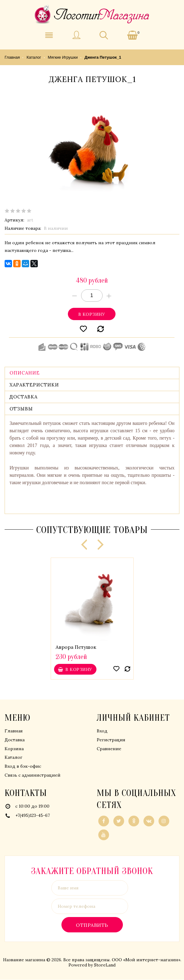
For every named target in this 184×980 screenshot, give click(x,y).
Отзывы (21, 409)
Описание (25, 373)
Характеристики (34, 385)
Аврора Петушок (76, 647)
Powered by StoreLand (92, 965)
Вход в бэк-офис (23, 766)
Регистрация (111, 740)
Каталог (14, 758)
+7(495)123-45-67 (33, 816)
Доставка (23, 397)
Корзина (14, 749)
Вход (102, 731)
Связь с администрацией (33, 775)
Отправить (92, 925)
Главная (14, 731)
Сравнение (109, 749)
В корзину (92, 314)
